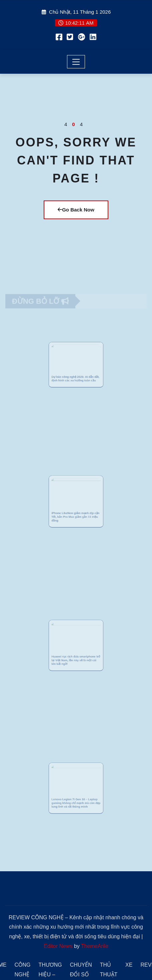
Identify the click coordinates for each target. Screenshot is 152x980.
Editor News (58, 946)
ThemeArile (95, 946)
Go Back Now (76, 210)
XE (129, 965)
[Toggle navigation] (76, 62)
